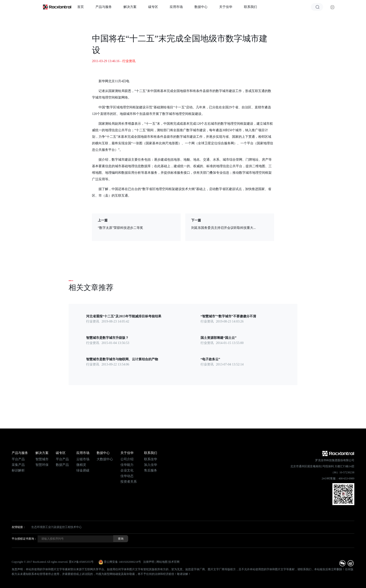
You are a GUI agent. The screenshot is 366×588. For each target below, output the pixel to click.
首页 (81, 7)
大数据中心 (105, 459)
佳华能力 (127, 465)
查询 (121, 539)
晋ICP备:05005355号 (81, 562)
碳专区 (153, 7)
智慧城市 (42, 459)
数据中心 (201, 7)
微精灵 (81, 465)
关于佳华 (226, 7)
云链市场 (83, 459)
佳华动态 (127, 476)
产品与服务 (104, 7)
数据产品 (62, 465)
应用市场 (176, 7)
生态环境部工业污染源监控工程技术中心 (56, 527)
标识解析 (18, 470)
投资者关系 (129, 482)
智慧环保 (42, 465)
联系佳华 (151, 459)
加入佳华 (151, 465)
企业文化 (127, 470)
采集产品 (18, 465)
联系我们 (250, 7)
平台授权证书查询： (24, 539)
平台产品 (18, 459)
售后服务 (151, 470)
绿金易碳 (83, 470)
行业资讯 (129, 61)
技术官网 (174, 562)
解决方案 (130, 7)
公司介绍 (127, 459)
